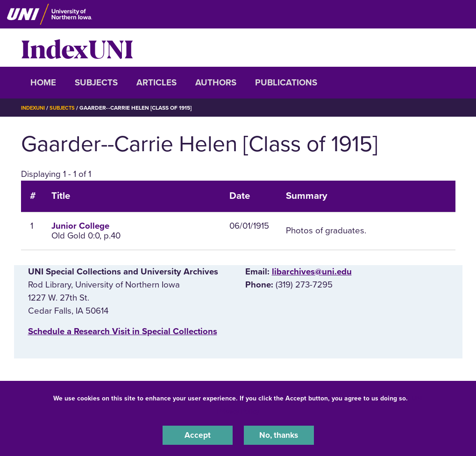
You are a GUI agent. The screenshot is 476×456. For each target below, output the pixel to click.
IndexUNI (77, 48)
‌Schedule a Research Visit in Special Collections (123, 331)
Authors (216, 83)
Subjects (96, 83)
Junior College (80, 226)
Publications (286, 83)
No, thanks (279, 435)
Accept (198, 435)
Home (43, 83)
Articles (156, 83)
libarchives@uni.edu (312, 272)
